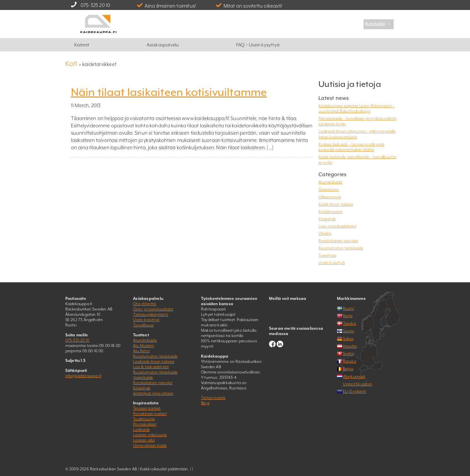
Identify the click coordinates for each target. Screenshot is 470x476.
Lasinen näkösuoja (150, 435)
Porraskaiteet (145, 424)
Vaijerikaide (143, 377)
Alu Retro (141, 351)
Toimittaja (327, 255)
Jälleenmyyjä (330, 197)
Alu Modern (143, 346)
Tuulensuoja (144, 419)
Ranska (350, 361)
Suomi (349, 331)
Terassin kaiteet (147, 408)
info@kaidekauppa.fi (83, 376)
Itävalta (350, 346)
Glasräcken (329, 189)
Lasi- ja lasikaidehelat (337, 226)
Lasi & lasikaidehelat (151, 367)
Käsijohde (327, 219)
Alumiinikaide (330, 182)
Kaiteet (82, 45)
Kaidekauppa (330, 212)
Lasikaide (141, 430)
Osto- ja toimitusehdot (153, 309)
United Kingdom (358, 384)
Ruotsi (348, 308)
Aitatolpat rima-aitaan (153, 393)
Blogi (205, 403)
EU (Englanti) (355, 391)
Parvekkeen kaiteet (150, 414)
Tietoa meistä (213, 398)
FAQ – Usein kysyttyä (258, 45)
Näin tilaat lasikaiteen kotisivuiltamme (169, 92)
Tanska (349, 323)
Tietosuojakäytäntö (151, 314)
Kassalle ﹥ (379, 24)
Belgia (348, 369)
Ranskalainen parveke (338, 241)
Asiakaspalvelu (163, 45)
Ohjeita (325, 234)
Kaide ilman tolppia (336, 204)
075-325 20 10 (96, 5)
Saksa (348, 339)
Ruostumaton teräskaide (341, 248)
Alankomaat (354, 376)
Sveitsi (348, 354)
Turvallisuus (143, 325)
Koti (72, 64)
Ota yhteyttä (144, 304)
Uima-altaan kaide (150, 445)
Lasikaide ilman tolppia (154, 362)
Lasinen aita (144, 440)
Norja (348, 316)
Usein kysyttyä (332, 263)
